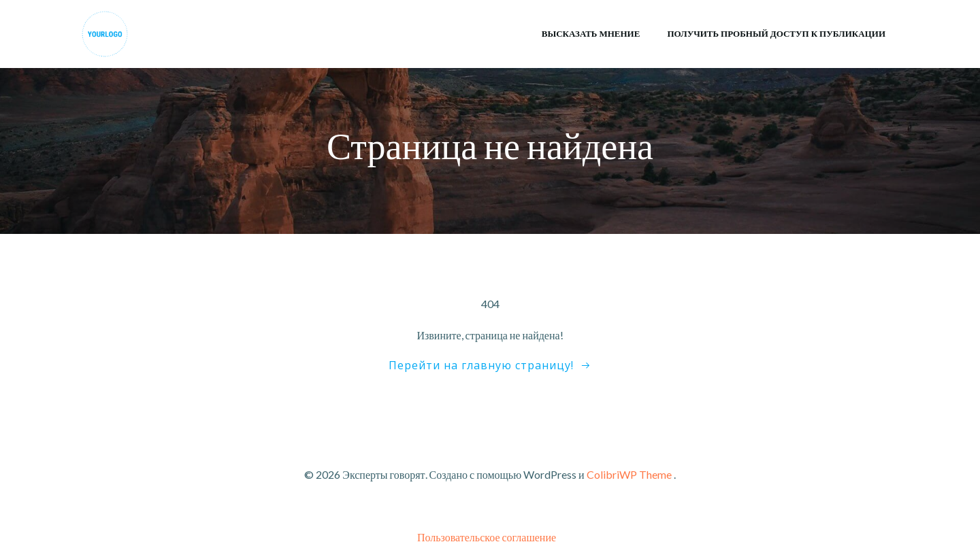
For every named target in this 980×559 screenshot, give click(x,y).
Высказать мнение (591, 33)
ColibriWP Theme (629, 474)
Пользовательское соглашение (487, 537)
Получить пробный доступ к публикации (776, 33)
